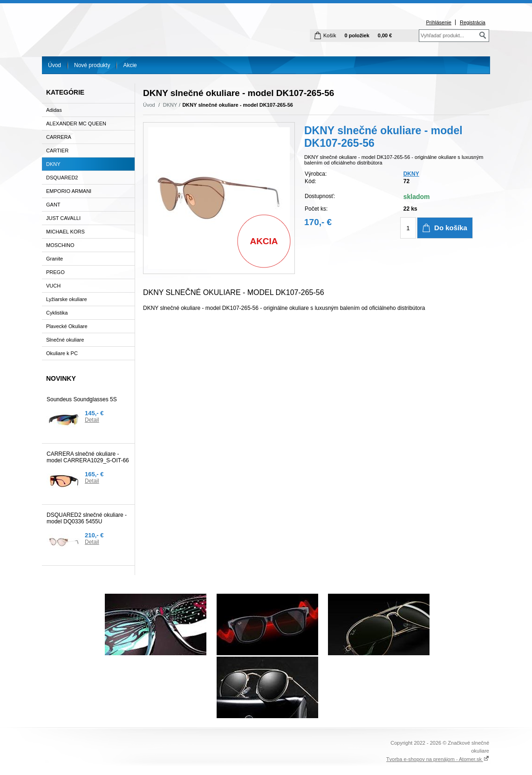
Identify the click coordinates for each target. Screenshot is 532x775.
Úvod (55, 65)
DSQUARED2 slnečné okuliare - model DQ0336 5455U (87, 518)
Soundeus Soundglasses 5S (82, 399)
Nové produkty (92, 65)
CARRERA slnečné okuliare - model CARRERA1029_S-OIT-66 (88, 457)
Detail (92, 420)
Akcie (130, 65)
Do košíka (451, 228)
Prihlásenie (438, 22)
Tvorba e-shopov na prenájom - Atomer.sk (438, 759)
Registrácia (473, 22)
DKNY (170, 105)
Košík (330, 35)
